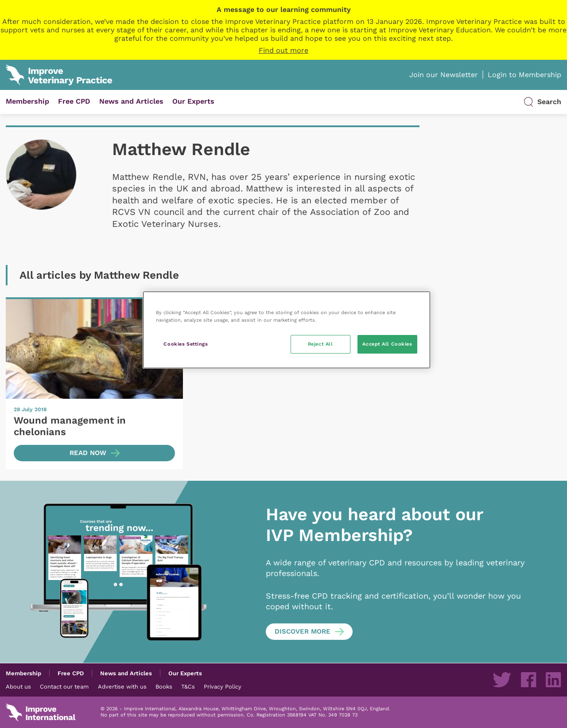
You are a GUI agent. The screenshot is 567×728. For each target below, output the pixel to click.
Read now (88, 453)
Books (164, 686)
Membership (27, 101)
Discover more (303, 631)
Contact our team (64, 686)
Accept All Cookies (387, 344)
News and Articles (131, 101)
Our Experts (193, 101)
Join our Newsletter (444, 75)
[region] (287, 330)
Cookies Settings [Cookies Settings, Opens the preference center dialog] (186, 344)
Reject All (320, 344)
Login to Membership (524, 75)
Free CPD (74, 101)
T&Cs (188, 686)
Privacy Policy (223, 686)
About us (18, 686)
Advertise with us (122, 686)
